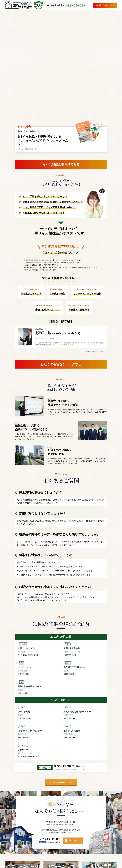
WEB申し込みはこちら (105, 5)
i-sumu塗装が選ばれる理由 (17, 841)
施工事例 (34, 841)
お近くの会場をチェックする (61, 279)
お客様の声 (46, 841)
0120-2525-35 (50, 753)
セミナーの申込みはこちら (61, 697)
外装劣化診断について (62, 841)
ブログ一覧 (11, 852)
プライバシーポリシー (38, 852)
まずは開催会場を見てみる (61, 79)
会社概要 (23, 852)
